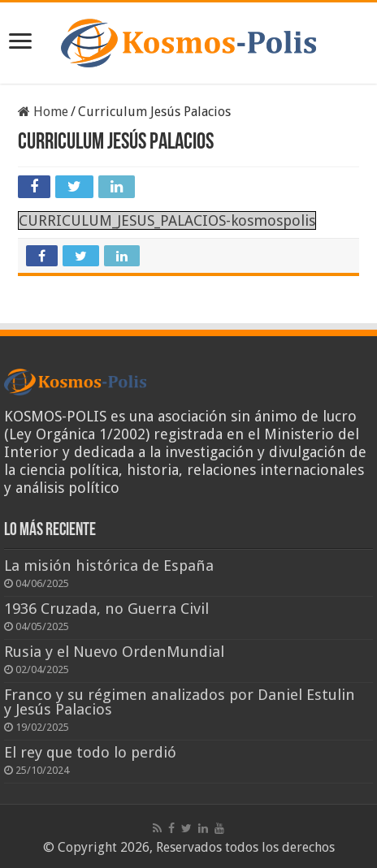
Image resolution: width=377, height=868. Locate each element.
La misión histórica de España (109, 566)
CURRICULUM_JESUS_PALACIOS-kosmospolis (167, 220)
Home (43, 112)
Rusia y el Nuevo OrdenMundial (114, 652)
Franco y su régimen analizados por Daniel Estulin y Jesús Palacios (180, 702)
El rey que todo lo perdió (90, 752)
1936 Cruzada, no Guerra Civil (106, 609)
